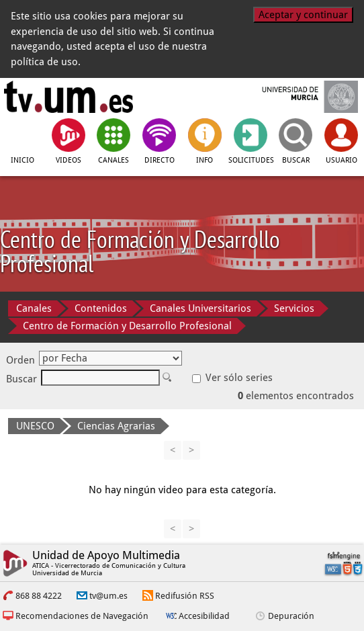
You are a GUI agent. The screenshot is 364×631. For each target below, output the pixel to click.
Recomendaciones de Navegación (82, 616)
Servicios (294, 308)
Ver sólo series (232, 378)
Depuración (291, 616)
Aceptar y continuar (303, 15)
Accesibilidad (204, 616)
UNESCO (35, 426)
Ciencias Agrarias (116, 426)
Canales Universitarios (200, 308)
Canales (34, 308)
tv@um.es (108, 596)
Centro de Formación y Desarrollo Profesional (127, 326)
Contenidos (101, 308)
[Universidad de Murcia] (296, 97)
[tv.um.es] (69, 97)
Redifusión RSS (185, 596)
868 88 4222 (39, 596)
